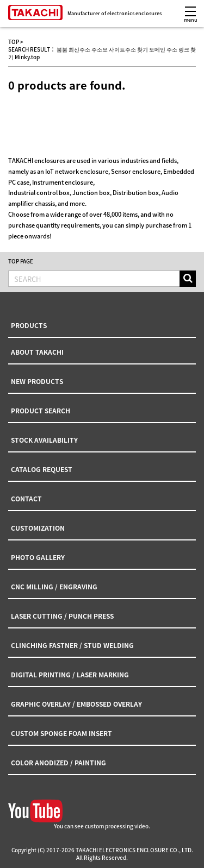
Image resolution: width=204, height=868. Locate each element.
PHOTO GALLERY (38, 557)
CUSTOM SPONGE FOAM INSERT (61, 733)
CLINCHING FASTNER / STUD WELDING (72, 645)
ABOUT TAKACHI (37, 352)
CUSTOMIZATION (38, 528)
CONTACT (26, 499)
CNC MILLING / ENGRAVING (54, 587)
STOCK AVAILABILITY (44, 440)
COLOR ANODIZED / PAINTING (58, 763)
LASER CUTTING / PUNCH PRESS (62, 616)
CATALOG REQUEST (42, 469)
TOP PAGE (21, 261)
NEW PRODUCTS (37, 381)
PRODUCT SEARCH (41, 411)
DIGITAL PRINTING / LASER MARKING (70, 675)
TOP (14, 42)
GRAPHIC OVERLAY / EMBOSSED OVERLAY (76, 704)
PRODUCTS (29, 325)
